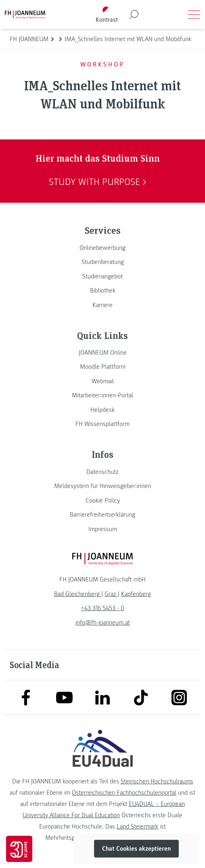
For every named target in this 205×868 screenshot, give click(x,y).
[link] (102, 248)
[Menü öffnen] (194, 15)
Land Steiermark (137, 826)
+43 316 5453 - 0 (103, 608)
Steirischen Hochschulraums (157, 781)
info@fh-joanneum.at (103, 623)
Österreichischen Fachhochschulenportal (124, 793)
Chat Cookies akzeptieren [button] (136, 849)
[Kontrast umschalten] (107, 15)
